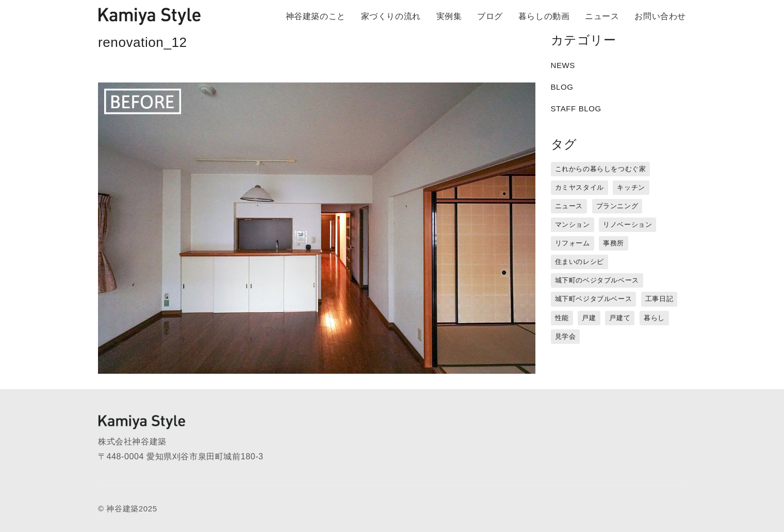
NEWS (563, 65)
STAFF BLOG (576, 109)
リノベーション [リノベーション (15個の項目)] (627, 225)
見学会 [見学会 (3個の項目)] (566, 336)
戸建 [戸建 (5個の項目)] (589, 318)
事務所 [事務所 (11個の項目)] (614, 243)
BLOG (562, 87)
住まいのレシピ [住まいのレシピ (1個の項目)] (579, 262)
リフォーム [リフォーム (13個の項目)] (573, 243)
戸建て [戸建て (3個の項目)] (620, 318)
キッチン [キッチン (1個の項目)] (631, 187)
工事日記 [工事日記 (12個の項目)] (659, 299)
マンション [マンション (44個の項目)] (573, 225)
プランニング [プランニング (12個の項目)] (617, 206)
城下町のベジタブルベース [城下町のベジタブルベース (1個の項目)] (597, 280)
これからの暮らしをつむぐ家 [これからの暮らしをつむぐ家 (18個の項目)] (601, 169)
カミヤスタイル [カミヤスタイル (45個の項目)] (579, 187)
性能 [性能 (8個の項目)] (562, 318)
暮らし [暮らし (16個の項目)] (654, 318)
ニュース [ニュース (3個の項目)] (569, 206)
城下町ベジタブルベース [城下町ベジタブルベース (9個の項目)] (594, 299)
